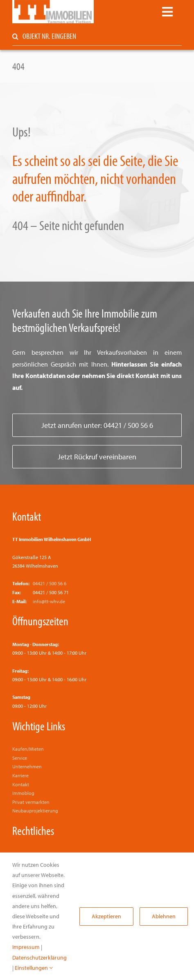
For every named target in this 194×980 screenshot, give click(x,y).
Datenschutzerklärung (39, 958)
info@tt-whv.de (49, 601)
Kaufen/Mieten (28, 749)
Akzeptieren (106, 916)
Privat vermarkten (31, 802)
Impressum (26, 947)
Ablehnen (164, 916)
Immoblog (23, 793)
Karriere (20, 775)
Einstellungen (34, 968)
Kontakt (27, 516)
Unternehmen (27, 766)
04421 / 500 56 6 (50, 583)
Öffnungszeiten (40, 621)
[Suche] (15, 37)
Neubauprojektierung (35, 811)
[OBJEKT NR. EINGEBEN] (97, 37)
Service (20, 758)
